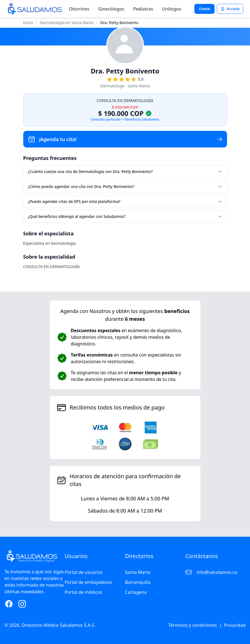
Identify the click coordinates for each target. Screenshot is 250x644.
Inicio (28, 23)
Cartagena (136, 592)
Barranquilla (138, 582)
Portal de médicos (83, 592)
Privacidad (235, 625)
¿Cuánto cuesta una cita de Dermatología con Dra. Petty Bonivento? (125, 171)
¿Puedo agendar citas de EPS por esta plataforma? (125, 201)
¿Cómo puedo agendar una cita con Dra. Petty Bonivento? (125, 186)
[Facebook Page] (9, 604)
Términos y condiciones (193, 625)
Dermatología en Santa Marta (66, 23)
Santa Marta (138, 572)
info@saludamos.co (217, 572)
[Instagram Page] (22, 604)
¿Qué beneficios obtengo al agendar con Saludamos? (125, 216)
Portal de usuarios (84, 572)
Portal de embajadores (88, 582)
